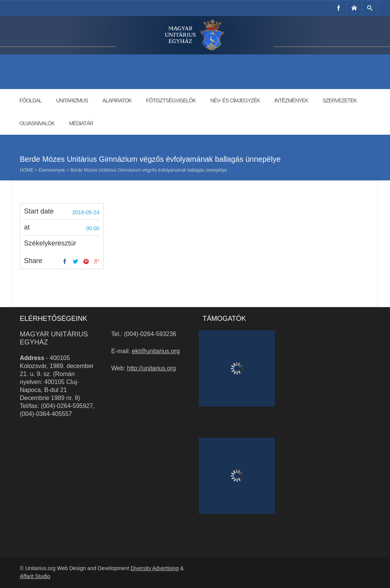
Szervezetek (340, 100)
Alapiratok (117, 100)
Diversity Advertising (155, 568)
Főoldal (30, 100)
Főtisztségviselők (171, 100)
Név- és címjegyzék (235, 100)
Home (27, 170)
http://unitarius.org (152, 368)
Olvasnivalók (37, 123)
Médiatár (81, 123)
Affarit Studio (35, 576)
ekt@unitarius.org (156, 351)
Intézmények (291, 100)
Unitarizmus (72, 100)
